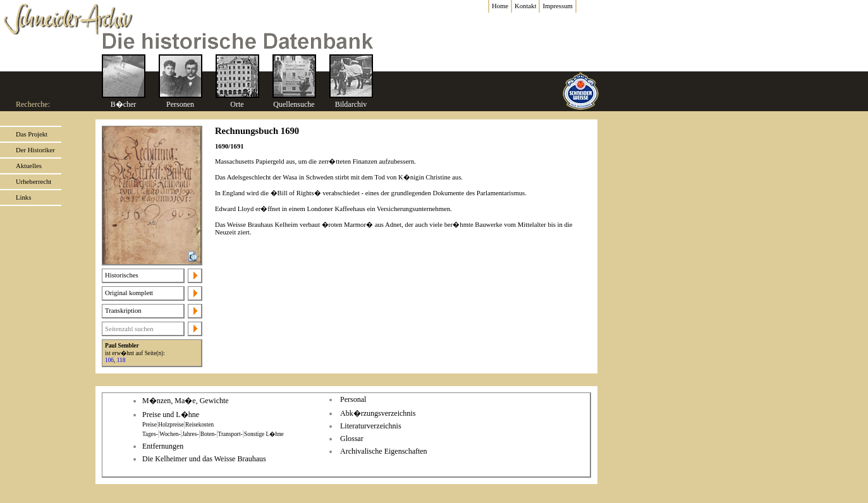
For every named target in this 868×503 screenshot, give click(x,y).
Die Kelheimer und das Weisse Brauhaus (204, 459)
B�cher (124, 104)
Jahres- (190, 434)
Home (500, 6)
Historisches (122, 275)
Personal (353, 399)
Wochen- (170, 434)
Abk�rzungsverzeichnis (378, 413)
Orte (237, 104)
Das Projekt (32, 134)
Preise (150, 425)
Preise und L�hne (171, 415)
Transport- (230, 434)
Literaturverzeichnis (371, 426)
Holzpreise (171, 425)
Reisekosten (199, 425)
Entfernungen (163, 446)
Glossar (352, 439)
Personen (180, 104)
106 (109, 360)
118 (121, 360)
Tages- (150, 434)
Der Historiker (35, 150)
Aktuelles (29, 166)
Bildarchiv (351, 104)
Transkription (123, 311)
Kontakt (525, 6)
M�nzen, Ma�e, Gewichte (186, 401)
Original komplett (129, 293)
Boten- (208, 434)
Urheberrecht (34, 182)
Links (23, 197)
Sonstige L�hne (264, 434)
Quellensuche (294, 104)
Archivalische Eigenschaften (384, 451)
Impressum (557, 6)
